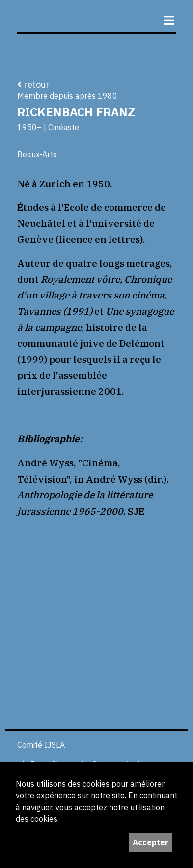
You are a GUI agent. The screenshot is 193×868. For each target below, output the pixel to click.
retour (33, 85)
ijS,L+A (94, 16)
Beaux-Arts (37, 154)
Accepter (151, 842)
